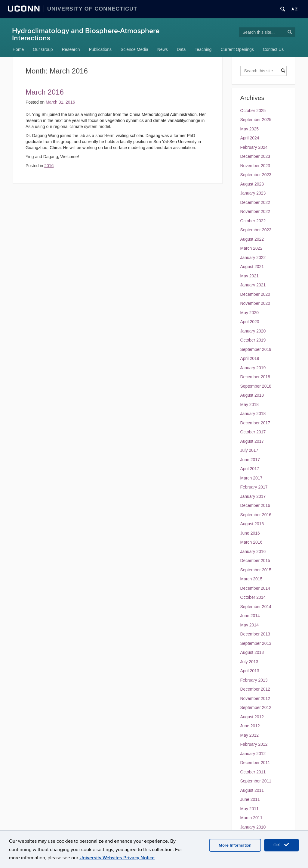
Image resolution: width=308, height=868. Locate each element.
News (163, 49)
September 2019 (256, 349)
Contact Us (273, 49)
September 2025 (256, 120)
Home (18, 49)
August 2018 (252, 395)
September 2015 (256, 570)
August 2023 (252, 184)
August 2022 (252, 239)
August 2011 (252, 790)
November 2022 (255, 211)
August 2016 (252, 524)
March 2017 (251, 478)
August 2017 (252, 441)
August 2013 (252, 652)
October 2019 (253, 340)
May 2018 (249, 404)
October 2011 (253, 772)
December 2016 (255, 505)
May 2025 (249, 129)
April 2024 (250, 138)
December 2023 (255, 156)
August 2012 (252, 717)
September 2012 (256, 707)
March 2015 (251, 579)
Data (181, 49)
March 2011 (251, 818)
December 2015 (255, 560)
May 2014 (249, 625)
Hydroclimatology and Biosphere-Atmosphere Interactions (86, 34)
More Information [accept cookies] (235, 845)
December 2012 (255, 689)
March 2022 (251, 248)
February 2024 (254, 147)
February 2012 (254, 744)
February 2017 (254, 487)
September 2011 (256, 781)
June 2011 (250, 799)
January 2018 (253, 414)
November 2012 (255, 698)
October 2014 (253, 597)
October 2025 (253, 111)
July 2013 (249, 662)
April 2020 (250, 322)
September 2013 (256, 643)
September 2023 (256, 175)
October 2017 (253, 432)
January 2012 (253, 754)
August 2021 (252, 267)
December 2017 (255, 423)
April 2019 (250, 358)
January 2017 (253, 496)
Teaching (203, 49)
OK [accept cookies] (282, 845)
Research (71, 49)
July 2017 (249, 450)
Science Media (134, 49)
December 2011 (255, 763)
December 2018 (255, 377)
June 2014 (250, 616)
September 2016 (256, 515)
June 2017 (250, 460)
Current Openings (237, 49)
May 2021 (249, 276)
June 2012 (250, 726)
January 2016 (253, 551)
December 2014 (255, 588)
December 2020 (255, 294)
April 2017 (250, 469)
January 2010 (253, 827)
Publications (100, 49)
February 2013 (254, 680)
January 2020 (253, 331)
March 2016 (45, 92)
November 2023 (255, 166)
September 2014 (256, 607)
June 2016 (250, 533)
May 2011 (249, 809)
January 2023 (253, 193)
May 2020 (249, 313)
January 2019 (253, 368)
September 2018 (256, 386)
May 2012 (249, 735)
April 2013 (250, 671)
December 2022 (255, 202)
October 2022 (253, 221)
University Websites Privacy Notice (117, 858)
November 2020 (255, 303)
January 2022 (253, 258)
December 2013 (255, 634)
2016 (49, 166)
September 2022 (256, 230)
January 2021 (253, 285)
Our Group (43, 49)
